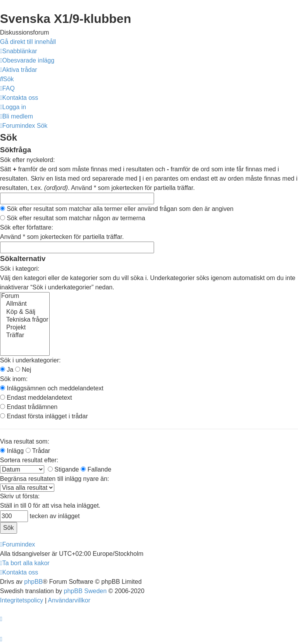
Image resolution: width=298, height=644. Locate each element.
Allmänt (25, 304)
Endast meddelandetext (36, 398)
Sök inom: (14, 379)
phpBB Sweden (85, 591)
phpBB (33, 582)
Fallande (96, 469)
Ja (7, 370)
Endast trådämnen (29, 407)
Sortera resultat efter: (29, 460)
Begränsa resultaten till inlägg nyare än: (55, 479)
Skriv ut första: (20, 496)
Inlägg (12, 451)
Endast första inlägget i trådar (44, 416)
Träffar (25, 336)
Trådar (38, 451)
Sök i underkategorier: (30, 360)
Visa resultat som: (25, 441)
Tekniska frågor (25, 320)
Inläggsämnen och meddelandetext (52, 388)
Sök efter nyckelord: (27, 160)
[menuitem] (27, 60)
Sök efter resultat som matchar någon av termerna (73, 218)
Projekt (25, 328)
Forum (25, 296)
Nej (23, 370)
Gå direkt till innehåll (28, 42)
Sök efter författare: (27, 227)
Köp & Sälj (25, 312)
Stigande (63, 469)
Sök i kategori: (20, 269)
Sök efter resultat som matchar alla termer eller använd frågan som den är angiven (117, 209)
